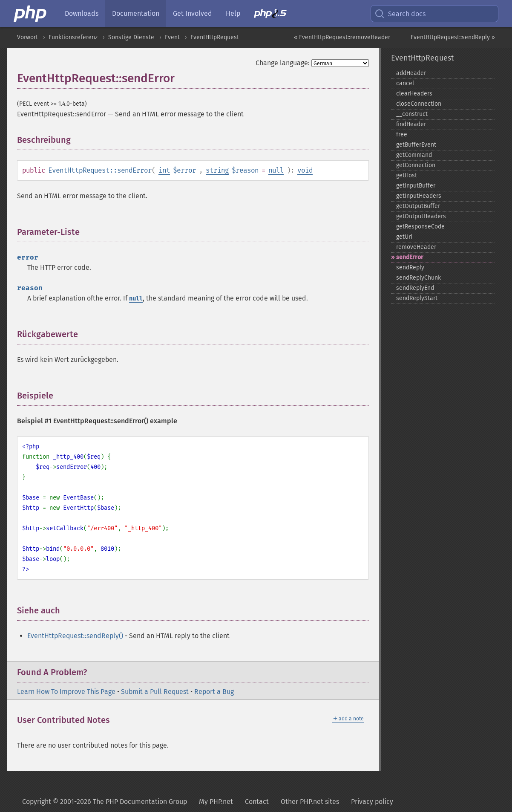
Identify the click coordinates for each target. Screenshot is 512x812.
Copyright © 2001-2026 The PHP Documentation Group (105, 802)
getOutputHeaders (421, 216)
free (402, 134)
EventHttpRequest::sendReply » (453, 37)
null (276, 170)
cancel (405, 83)
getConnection (416, 165)
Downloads (82, 13)
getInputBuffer (416, 186)
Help (233, 13)
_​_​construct (412, 114)
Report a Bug (214, 692)
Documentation (136, 13)
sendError (410, 257)
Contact (257, 802)
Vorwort (27, 37)
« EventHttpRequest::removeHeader (342, 37)
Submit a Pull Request (155, 692)
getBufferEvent (416, 145)
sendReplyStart (417, 298)
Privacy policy (372, 802)
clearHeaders (414, 94)
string (217, 170)
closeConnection (419, 104)
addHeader (411, 73)
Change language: (283, 63)
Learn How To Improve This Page (66, 692)
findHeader (411, 124)
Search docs (400, 14)
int (164, 170)
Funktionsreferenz (73, 37)
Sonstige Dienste (131, 37)
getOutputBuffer (418, 206)
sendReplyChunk (419, 278)
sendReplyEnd (415, 288)
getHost (407, 175)
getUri (404, 237)
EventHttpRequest (215, 37)
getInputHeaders (419, 196)
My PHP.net (216, 802)
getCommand (414, 155)
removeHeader (416, 247)
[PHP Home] (31, 14)
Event (172, 37)
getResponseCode (420, 227)
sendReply (410, 267)
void (305, 170)
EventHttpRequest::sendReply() (75, 636)
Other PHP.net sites (310, 802)
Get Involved (193, 13)
